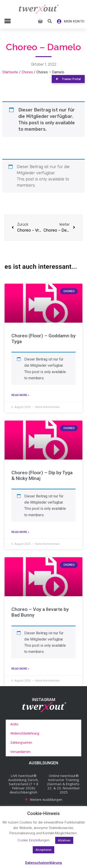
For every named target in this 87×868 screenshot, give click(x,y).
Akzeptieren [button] (43, 850)
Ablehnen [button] (64, 840)
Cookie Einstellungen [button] (33, 840)
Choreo (27, 72)
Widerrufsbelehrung (25, 733)
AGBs (14, 724)
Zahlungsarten (21, 742)
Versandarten (20, 752)
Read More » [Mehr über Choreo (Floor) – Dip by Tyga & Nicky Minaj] (20, 532)
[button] (7, 21)
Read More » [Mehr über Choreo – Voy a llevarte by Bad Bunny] (20, 669)
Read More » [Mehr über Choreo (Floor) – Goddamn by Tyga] (20, 395)
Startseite (10, 72)
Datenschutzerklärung (43, 863)
